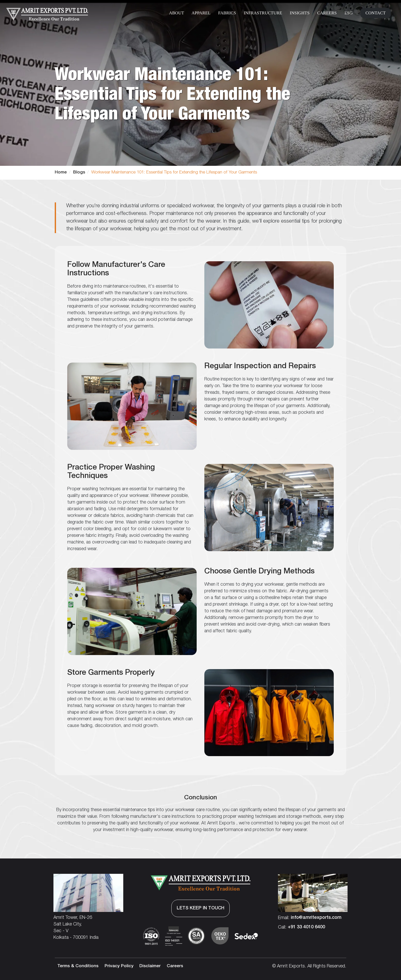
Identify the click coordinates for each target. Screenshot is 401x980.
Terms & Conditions (78, 966)
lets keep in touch (201, 908)
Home (61, 173)
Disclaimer (150, 966)
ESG (349, 13)
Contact (376, 13)
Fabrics (227, 13)
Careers (327, 13)
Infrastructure (263, 13)
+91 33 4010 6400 (306, 927)
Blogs (79, 173)
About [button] (177, 13)
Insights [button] (300, 13)
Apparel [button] (201, 13)
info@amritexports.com (316, 918)
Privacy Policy (119, 966)
